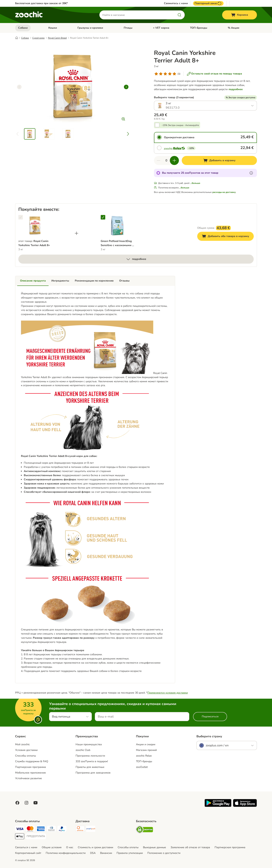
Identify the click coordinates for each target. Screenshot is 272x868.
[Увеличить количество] (174, 160)
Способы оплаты (25, 756)
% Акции (233, 28)
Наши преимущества (89, 744)
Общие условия (52, 847)
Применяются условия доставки (168, 693)
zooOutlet (142, 767)
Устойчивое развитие (29, 778)
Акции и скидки (146, 744)
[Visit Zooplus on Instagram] (26, 803)
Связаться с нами (26, 847)
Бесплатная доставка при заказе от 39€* (41, 3)
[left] (19, 87)
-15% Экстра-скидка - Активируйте (180, 125)
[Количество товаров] (166, 160)
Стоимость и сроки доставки (95, 847)
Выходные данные (155, 847)
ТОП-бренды (144, 761)
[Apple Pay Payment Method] (20, 837)
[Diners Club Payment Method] (51, 829)
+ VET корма (161, 28)
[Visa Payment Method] (20, 829)
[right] (126, 87)
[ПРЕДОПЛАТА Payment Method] (36, 836)
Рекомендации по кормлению (94, 281)
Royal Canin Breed (57, 38)
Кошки (53, 28)
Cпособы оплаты (128, 847)
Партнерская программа (31, 767)
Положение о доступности (164, 853)
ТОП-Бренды (199, 28)
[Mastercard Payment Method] (30, 829)
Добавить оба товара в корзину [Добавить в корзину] (228, 237)
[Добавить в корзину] (219, 160)
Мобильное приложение (31, 773)
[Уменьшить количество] (158, 160)
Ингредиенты (60, 281)
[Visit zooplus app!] (218, 806)
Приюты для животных (90, 767)
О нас (70, 847)
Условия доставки (26, 750)
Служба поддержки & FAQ (32, 761)
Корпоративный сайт (28, 853)
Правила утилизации (130, 853)
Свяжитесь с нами (176, 3)
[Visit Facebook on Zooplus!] (17, 803)
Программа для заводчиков (93, 773)
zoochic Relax (144, 756)
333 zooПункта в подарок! (92, 761)
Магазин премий (146, 750)
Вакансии (106, 853)
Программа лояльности (90, 756)
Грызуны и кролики (90, 28)
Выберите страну (209, 736)
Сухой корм (38, 38)
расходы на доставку (224, 192)
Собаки (23, 28)
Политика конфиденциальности (66, 853)
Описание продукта (33, 281)
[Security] (144, 830)
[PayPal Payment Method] (62, 829)
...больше (195, 183)
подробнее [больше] (136, 259)
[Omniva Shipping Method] (80, 829)
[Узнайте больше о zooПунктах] (251, 173)
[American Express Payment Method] (41, 829)
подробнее (236, 89)
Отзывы (124, 281)
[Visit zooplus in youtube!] (36, 803)
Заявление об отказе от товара (190, 847)
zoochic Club (83, 750)
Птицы (128, 28)
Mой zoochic (22, 744)
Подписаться (210, 716)
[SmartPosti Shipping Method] (91, 829)
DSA (93, 853)
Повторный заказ (208, 3)
